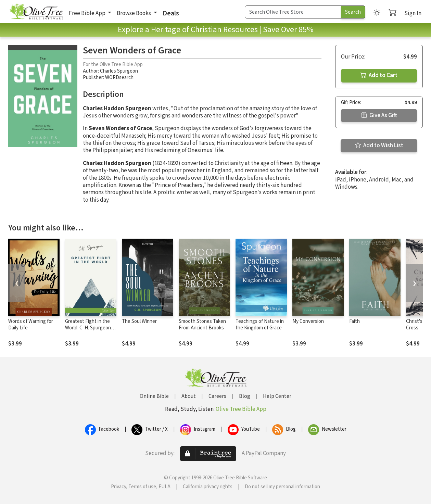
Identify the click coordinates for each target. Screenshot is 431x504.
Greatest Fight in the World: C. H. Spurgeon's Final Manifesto (90, 328)
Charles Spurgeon (119, 71)
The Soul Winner (139, 321)
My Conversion (308, 321)
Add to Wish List (379, 146)
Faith (354, 321)
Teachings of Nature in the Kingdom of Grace (260, 325)
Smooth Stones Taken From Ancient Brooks (202, 325)
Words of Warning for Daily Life (31, 325)
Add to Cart (379, 75)
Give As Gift (379, 115)
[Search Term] (293, 12)
